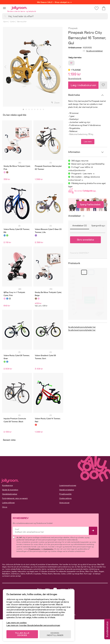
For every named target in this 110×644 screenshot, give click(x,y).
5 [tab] (35, 110)
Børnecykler (22, 22)
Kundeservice (7, 485)
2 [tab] (26, 110)
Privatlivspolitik (65, 494)
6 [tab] (38, 110)
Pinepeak (73, 28)
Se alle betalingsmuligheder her (82, 327)
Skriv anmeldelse (85, 240)
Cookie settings (65, 498)
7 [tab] (41, 110)
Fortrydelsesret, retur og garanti (15, 498)
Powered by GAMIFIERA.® (79, 253)
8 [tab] (43, 110)
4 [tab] (32, 110)
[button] (4, 8)
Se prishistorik (75, 78)
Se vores (82, 191)
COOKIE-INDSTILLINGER (55, 634)
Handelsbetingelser (10, 494)
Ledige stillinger (8, 503)
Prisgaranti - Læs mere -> (83, 174)
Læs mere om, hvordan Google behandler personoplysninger (33, 625)
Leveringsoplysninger (68, 485)
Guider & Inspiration (10, 490)
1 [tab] (23, 110)
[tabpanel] (33, 67)
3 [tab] (29, 110)
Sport (5, 22)
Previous (5, 67)
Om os (5, 507)
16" (71, 63)
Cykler (12, 22)
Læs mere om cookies (17, 623)
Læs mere (88, 142)
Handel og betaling (67, 490)
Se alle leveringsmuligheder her (82, 330)
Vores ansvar (64, 503)
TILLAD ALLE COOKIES (22, 634)
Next (60, 67)
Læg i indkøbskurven (83, 85)
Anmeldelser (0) (80, 226)
